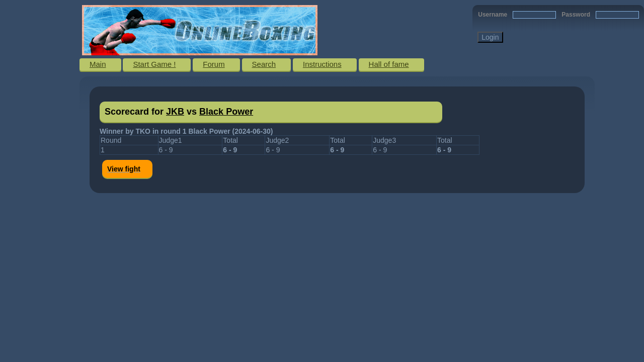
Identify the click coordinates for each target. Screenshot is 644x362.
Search (264, 64)
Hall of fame (389, 64)
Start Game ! (154, 64)
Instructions (322, 64)
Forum (214, 64)
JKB (175, 112)
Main (98, 64)
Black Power (226, 112)
